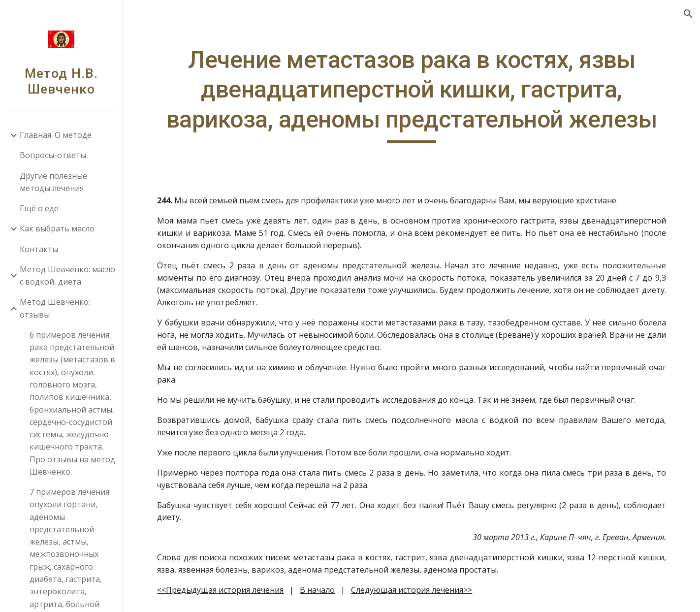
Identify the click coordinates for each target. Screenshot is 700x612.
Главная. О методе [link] (56, 135)
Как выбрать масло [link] (57, 228)
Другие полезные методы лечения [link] (53, 182)
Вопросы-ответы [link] (53, 155)
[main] (411, 94)
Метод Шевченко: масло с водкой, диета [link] (67, 275)
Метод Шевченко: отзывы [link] (55, 308)
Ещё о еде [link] (39, 208)
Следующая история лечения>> (412, 590)
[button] (688, 14)
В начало (317, 590)
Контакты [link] (39, 249)
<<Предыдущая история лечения (220, 590)
